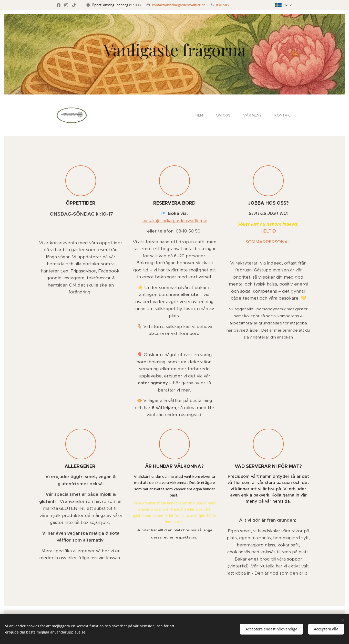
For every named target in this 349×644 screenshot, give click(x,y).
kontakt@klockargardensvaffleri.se (179, 5)
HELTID (268, 231)
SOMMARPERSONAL (268, 242)
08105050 (223, 5)
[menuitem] (202, 115)
